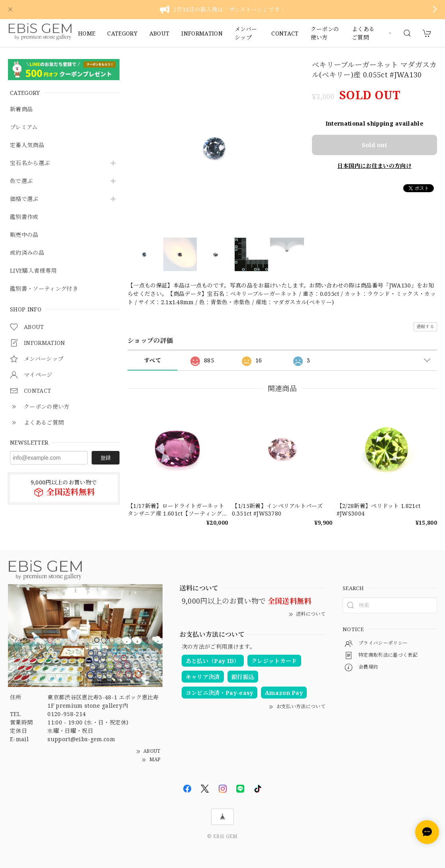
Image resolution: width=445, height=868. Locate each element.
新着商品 (21, 109)
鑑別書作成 (24, 217)
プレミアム (24, 127)
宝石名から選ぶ (30, 163)
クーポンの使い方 (325, 33)
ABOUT (160, 33)
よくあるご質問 (363, 33)
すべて (152, 360)
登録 (106, 458)
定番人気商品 (27, 145)
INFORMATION (202, 33)
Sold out (374, 144)
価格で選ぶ (24, 199)
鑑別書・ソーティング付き (44, 289)
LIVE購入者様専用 (33, 271)
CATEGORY (122, 33)
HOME (87, 33)
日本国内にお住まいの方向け (374, 165)
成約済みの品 (27, 253)
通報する (425, 326)
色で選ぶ (21, 181)
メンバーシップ (246, 33)
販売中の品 (24, 235)
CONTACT (285, 33)
